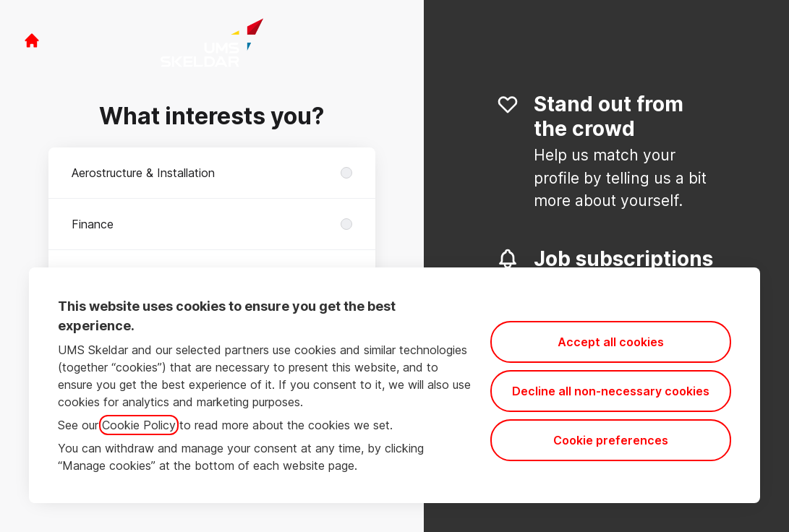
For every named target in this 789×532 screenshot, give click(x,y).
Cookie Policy (139, 425)
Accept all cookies (611, 342)
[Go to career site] (32, 40)
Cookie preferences (611, 440)
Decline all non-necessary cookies (611, 391)
